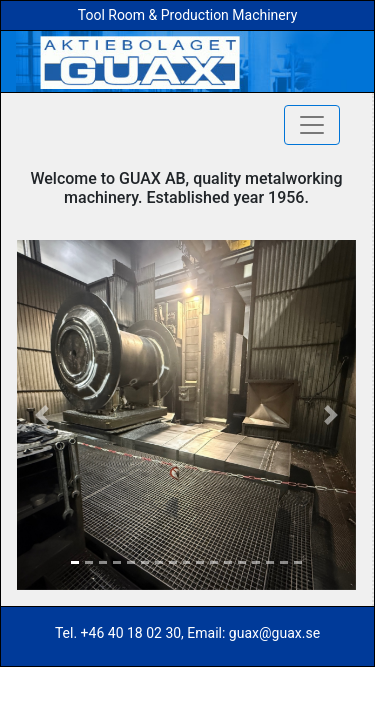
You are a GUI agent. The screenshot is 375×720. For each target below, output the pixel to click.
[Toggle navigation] (312, 125)
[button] (42, 415)
